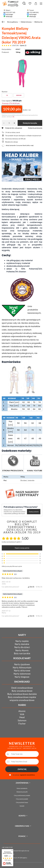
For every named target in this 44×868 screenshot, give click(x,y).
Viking (18, 52)
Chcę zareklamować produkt (22, 795)
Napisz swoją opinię (22, 548)
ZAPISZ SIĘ (22, 769)
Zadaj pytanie (34, 512)
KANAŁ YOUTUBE (35, 471)
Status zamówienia (22, 788)
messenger (9, 14)
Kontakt (22, 806)
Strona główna (12, 22)
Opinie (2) (23, 45)
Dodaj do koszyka (30, 123)
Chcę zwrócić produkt (22, 799)
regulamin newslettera (27, 775)
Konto (22, 816)
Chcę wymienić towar (22, 802)
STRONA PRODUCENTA (13, 471)
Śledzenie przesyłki (22, 792)
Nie (39, 587)
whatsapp (9, 16)
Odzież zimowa (26, 22)
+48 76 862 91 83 (7, 847)
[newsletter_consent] (10, 775)
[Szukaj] (24, 3)
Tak (31, 587)
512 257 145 (11, 12)
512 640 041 (34, 12)
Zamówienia (22, 783)
